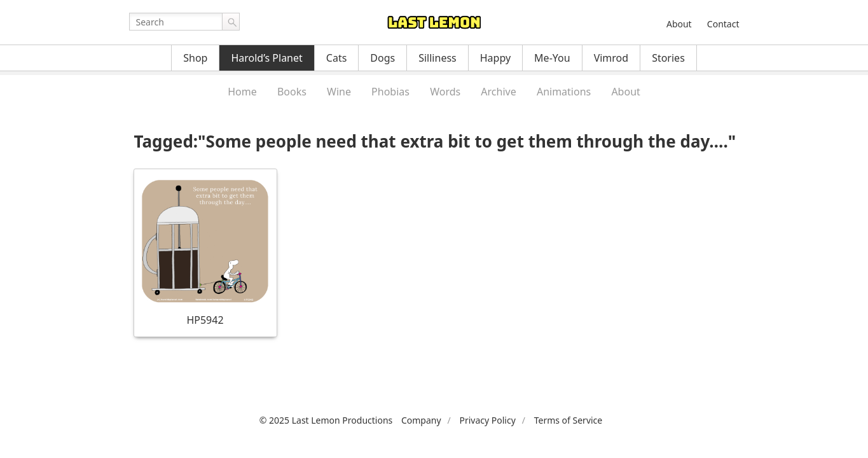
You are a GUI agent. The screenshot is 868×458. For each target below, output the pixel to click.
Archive (498, 92)
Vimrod (611, 58)
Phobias (390, 92)
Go (231, 22)
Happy (495, 58)
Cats (337, 58)
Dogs (382, 58)
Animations (564, 92)
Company (421, 420)
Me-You (552, 58)
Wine (339, 92)
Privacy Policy (487, 420)
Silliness (437, 58)
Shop (195, 58)
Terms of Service (568, 420)
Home (242, 92)
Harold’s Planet (266, 58)
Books (292, 92)
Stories (668, 58)
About (679, 24)
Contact (723, 24)
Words (445, 92)
